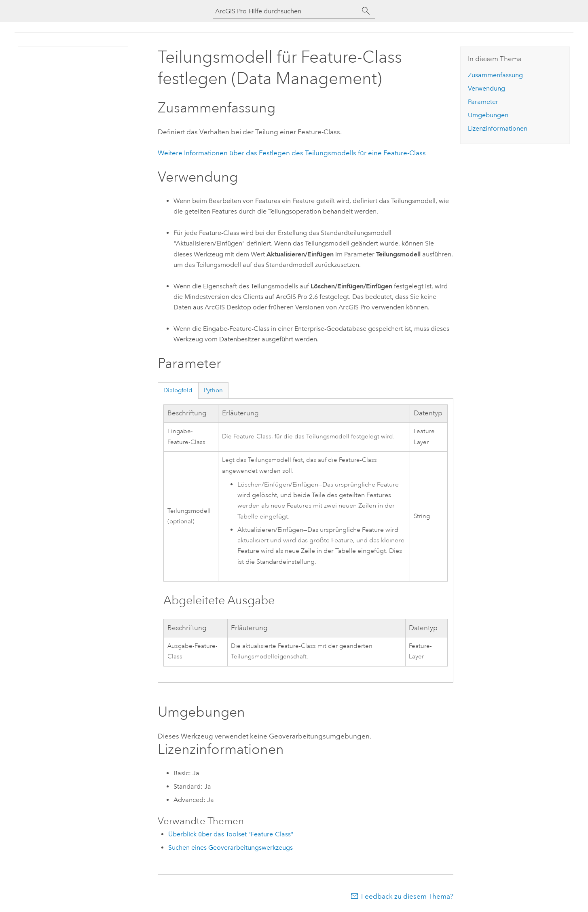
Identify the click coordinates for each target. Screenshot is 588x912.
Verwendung (486, 88)
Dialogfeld (178, 390)
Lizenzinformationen (498, 128)
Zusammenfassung (495, 75)
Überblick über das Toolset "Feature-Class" (231, 834)
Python (213, 390)
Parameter (483, 102)
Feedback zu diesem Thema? (407, 896)
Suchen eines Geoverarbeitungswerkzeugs (231, 847)
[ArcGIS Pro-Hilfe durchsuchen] (286, 11)
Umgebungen (488, 115)
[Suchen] (366, 11)
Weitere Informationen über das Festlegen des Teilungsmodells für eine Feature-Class (292, 153)
